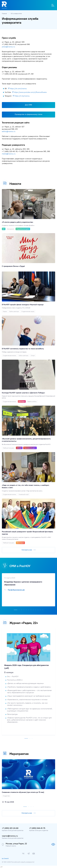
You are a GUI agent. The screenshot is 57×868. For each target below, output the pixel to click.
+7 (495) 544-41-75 (37, 828)
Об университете (16, 13)
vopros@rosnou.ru (10, 836)
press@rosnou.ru (8, 47)
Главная (5, 13)
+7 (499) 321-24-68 (10, 828)
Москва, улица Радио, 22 (16, 844)
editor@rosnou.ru (9, 131)
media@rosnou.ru (9, 154)
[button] (16, 609)
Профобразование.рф (14, 590)
